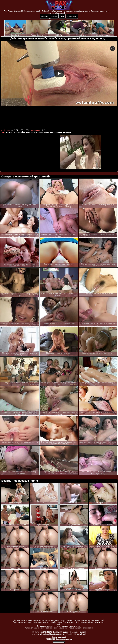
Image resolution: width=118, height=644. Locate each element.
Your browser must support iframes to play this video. (59, 85)
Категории (45, 16)
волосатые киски (64, 132)
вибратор (24, 132)
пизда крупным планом (39, 132)
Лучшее (54, 16)
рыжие (53, 132)
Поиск (62, 16)
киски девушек (12, 132)
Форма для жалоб (59, 637)
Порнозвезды (72, 16)
